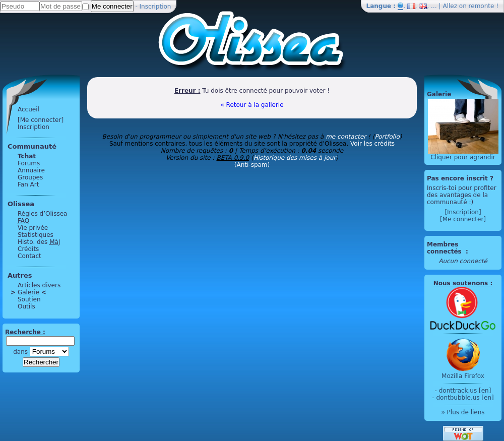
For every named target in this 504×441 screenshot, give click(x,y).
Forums (29, 163)
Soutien (29, 299)
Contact (29, 256)
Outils (26, 306)
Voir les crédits (372, 144)
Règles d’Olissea (42, 214)
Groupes (30, 177)
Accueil (28, 109)
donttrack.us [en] (465, 391)
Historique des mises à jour (295, 158)
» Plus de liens (463, 412)
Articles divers (39, 285)
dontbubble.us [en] (465, 398)
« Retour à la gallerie (252, 105)
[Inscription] (463, 212)
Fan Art (28, 184)
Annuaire (31, 170)
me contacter (346, 137)
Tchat (27, 156)
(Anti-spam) (252, 165)
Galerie (28, 292)
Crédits (28, 249)
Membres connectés (445, 248)
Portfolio (387, 137)
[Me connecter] (41, 120)
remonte (482, 6)
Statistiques (36, 235)
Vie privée (33, 228)
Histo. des (39, 242)
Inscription (155, 7)
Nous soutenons (461, 283)
